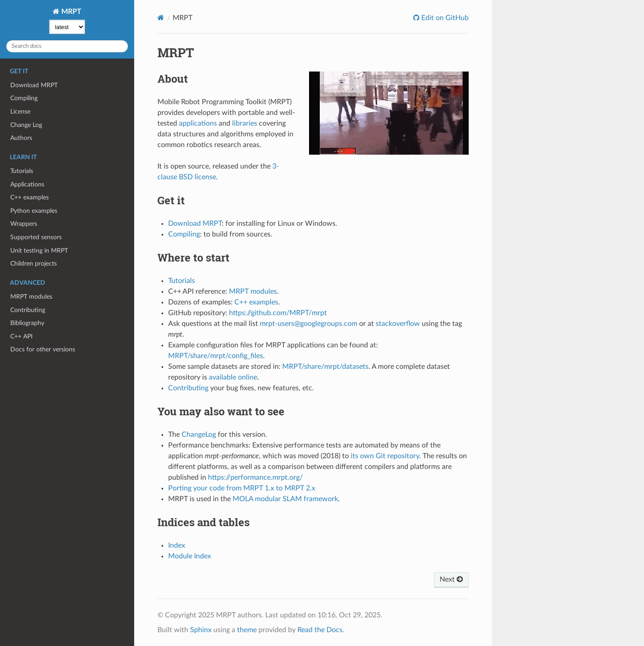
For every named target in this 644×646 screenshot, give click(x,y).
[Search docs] (67, 46)
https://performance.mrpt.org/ (255, 477)
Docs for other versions (43, 349)
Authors (21, 138)
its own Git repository (385, 456)
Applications (27, 184)
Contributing (28, 310)
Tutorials (22, 171)
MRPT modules (31, 297)
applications (198, 123)
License (20, 112)
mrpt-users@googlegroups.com (309, 324)
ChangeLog (199, 435)
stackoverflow (398, 324)
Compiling (24, 98)
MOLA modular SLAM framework (285, 499)
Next (451, 579)
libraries (245, 123)
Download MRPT (34, 85)
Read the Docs (320, 630)
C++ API (21, 336)
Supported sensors (36, 237)
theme (247, 630)
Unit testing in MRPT (39, 251)
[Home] (161, 18)
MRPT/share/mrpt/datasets (325, 367)
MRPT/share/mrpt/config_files (216, 356)
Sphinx (201, 630)
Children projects (34, 264)
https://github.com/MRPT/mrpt (278, 313)
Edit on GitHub (444, 18)
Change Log (26, 125)
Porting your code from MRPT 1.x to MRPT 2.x (242, 488)
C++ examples (30, 197)
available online (233, 377)
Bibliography (27, 323)
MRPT (70, 12)
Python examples (34, 211)
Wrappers (24, 224)
